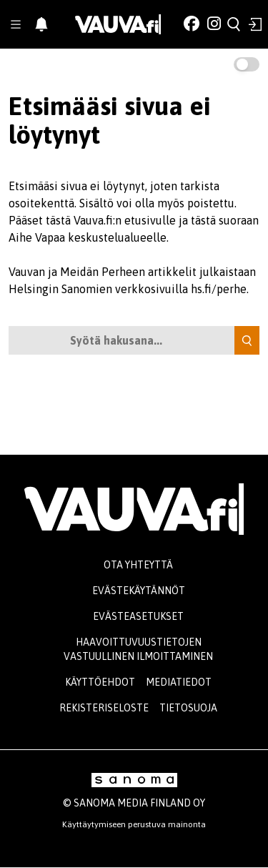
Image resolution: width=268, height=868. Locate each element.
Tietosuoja (188, 708)
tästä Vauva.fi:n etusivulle (111, 220)
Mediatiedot (179, 682)
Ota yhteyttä (138, 565)
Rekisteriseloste (104, 708)
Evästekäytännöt (139, 591)
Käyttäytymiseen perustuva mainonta (134, 824)
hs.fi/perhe (219, 289)
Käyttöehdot (100, 682)
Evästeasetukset (138, 616)
